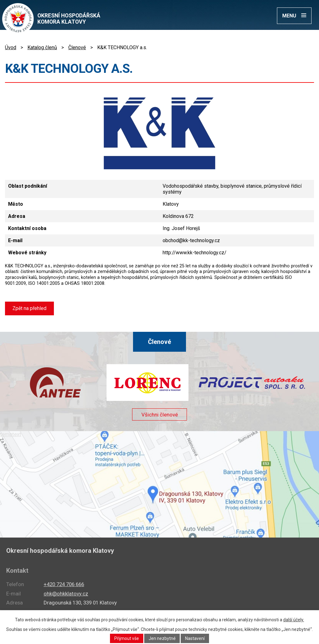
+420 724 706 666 (64, 584)
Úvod (11, 47)
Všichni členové (159, 415)
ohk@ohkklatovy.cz (66, 594)
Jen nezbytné (162, 638)
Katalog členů (42, 47)
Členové (77, 47)
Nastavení (195, 638)
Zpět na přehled (29, 308)
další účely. (294, 620)
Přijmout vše (127, 638)
